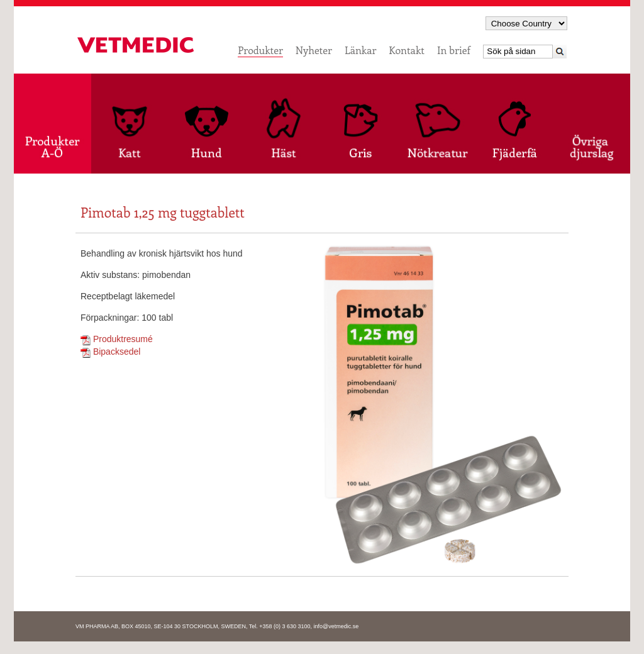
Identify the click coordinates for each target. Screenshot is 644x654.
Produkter (260, 50)
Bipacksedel (110, 352)
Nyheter (314, 50)
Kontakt (407, 50)
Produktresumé (117, 339)
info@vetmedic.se (336, 626)
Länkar (360, 50)
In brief (454, 50)
